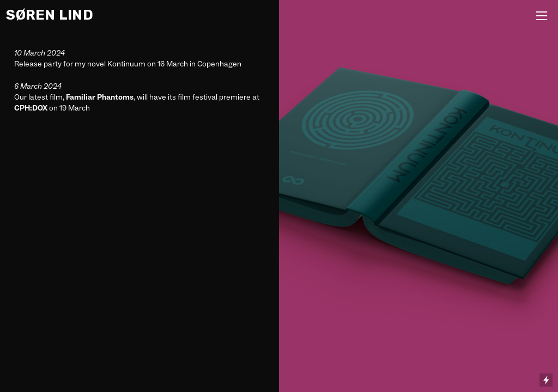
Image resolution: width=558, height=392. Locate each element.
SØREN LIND (50, 15)
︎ (542, 16)
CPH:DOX (31, 108)
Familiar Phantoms (100, 97)
